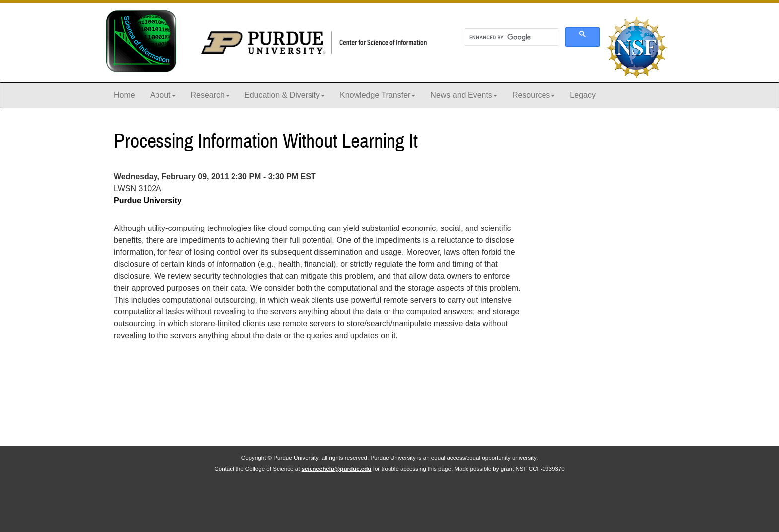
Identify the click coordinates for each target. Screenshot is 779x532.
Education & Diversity (285, 95)
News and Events (464, 95)
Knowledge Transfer (378, 95)
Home (124, 95)
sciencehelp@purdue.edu (337, 469)
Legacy (583, 95)
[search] (510, 37)
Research (210, 95)
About (163, 95)
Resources (534, 95)
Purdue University (148, 200)
